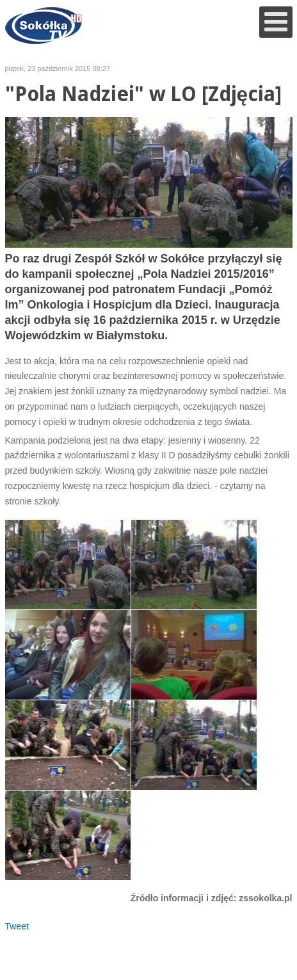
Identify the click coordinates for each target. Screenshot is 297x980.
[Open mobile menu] (276, 22)
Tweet (17, 926)
